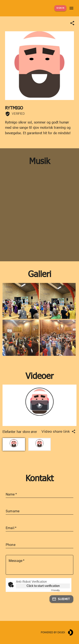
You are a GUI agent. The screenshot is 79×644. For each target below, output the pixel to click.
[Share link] (72, 23)
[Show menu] (71, 8)
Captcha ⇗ (61, 590)
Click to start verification (43, 586)
